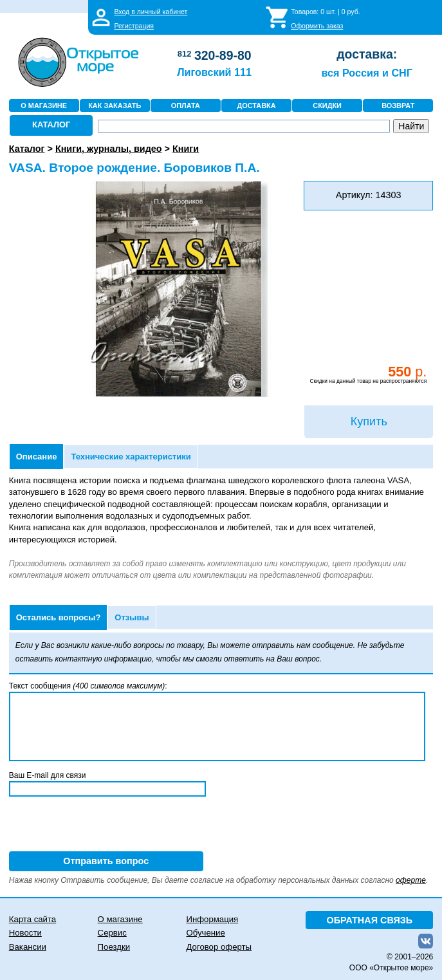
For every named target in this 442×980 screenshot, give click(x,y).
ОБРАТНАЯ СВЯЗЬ (370, 920)
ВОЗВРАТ (398, 106)
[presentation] (107, 826)
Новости (25, 933)
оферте (411, 880)
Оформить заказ (317, 26)
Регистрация (134, 26)
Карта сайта (32, 919)
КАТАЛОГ (51, 125)
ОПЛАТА (186, 106)
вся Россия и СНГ (366, 73)
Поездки (114, 947)
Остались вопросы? (59, 617)
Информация (212, 919)
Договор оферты (219, 947)
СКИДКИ (327, 106)
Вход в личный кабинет (151, 12)
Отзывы (132, 617)
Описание (37, 457)
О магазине (120, 919)
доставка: (367, 54)
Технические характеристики (131, 457)
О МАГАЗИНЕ (44, 106)
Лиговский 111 (214, 72)
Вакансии (28, 947)
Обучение (205, 933)
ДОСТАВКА (256, 106)
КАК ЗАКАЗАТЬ (115, 106)
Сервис (112, 933)
